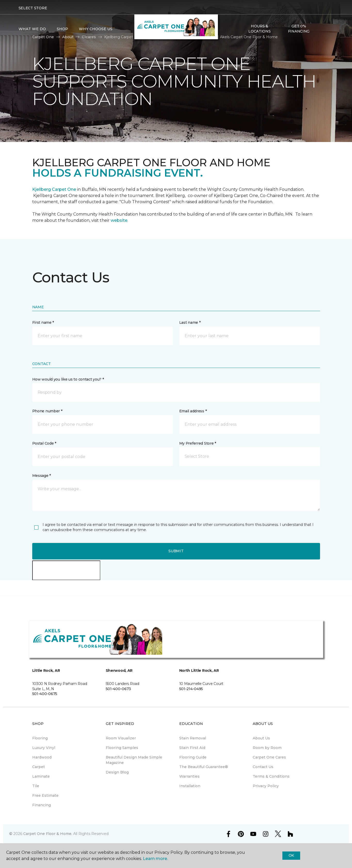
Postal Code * (44, 443)
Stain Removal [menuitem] (193, 738)
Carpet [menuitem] (39, 767)
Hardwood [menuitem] (42, 757)
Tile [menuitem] (36, 786)
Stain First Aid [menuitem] (192, 748)
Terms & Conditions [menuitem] (271, 776)
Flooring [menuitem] (40, 738)
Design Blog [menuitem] (117, 772)
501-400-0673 (118, 689)
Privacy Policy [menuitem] (266, 786)
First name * (43, 322)
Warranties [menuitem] (189, 776)
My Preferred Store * (198, 443)
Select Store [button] (33, 8)
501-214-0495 (191, 689)
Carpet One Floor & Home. (48, 834)
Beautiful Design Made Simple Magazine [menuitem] (134, 760)
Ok (291, 855)
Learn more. (155, 859)
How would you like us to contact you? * (68, 379)
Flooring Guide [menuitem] (193, 757)
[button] (322, 29)
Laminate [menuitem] (41, 776)
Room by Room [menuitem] (267, 748)
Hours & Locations (259, 29)
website (119, 220)
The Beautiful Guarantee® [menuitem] (204, 767)
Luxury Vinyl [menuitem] (44, 748)
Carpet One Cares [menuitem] (269, 757)
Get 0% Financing (299, 29)
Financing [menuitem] (42, 805)
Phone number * (47, 411)
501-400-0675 (45, 694)
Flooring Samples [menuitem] (122, 748)
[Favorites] (329, 29)
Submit (176, 551)
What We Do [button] (32, 29)
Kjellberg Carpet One (54, 189)
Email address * (193, 411)
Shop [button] (62, 29)
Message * (42, 476)
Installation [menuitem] (190, 786)
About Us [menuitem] (261, 738)
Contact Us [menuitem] (263, 767)
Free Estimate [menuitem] (45, 795)
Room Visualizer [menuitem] (121, 738)
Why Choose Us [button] (96, 29)
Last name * (190, 322)
